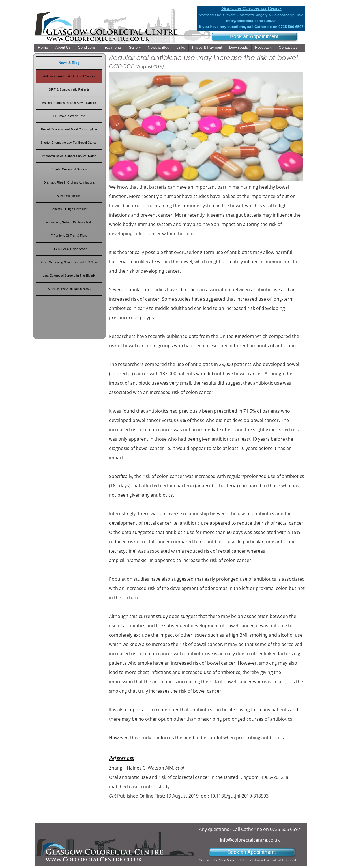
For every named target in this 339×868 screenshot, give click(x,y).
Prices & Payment (207, 47)
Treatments (112, 47)
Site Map (226, 860)
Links (181, 47)
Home (43, 47)
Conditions (87, 47)
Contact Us (288, 47)
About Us (63, 47)
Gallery (135, 47)
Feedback (263, 47)
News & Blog (158, 47)
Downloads (239, 47)
